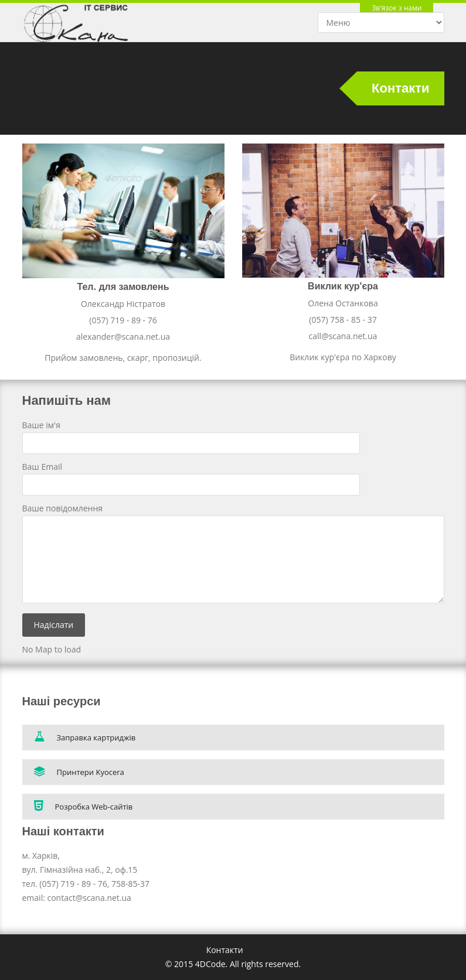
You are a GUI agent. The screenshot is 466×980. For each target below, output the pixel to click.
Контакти (225, 950)
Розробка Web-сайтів (84, 806)
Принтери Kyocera (79, 771)
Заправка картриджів (85, 737)
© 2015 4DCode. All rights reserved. (233, 964)
